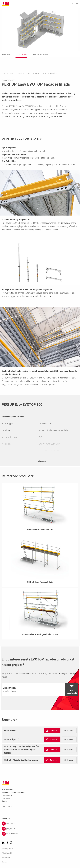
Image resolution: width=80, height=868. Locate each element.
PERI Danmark (8, 73)
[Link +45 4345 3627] (40, 824)
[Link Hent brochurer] (40, 834)
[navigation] (40, 689)
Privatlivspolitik (7, 853)
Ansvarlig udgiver (8, 849)
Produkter (21, 73)
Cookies (5, 862)
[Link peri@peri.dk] (40, 829)
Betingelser (6, 858)
